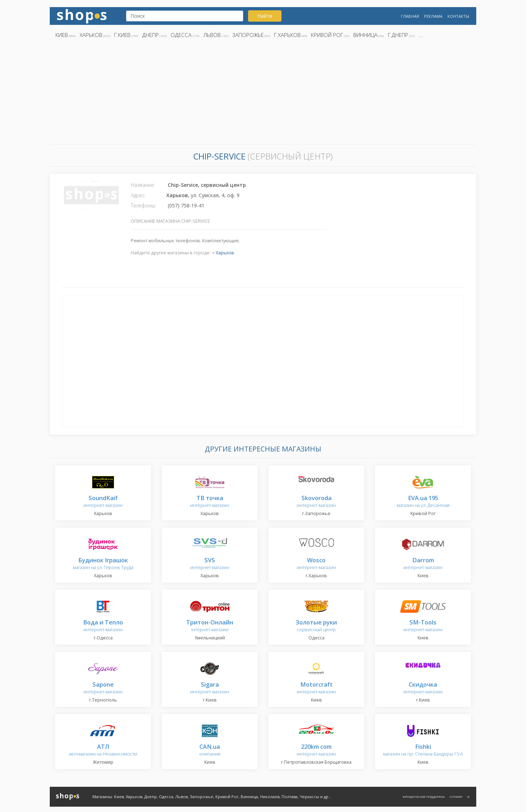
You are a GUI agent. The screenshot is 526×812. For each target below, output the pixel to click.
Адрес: (138, 195)
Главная (410, 16)
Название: (143, 185)
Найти (265, 16)
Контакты (458, 16)
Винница (365, 35)
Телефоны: (143, 205)
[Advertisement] (263, 93)
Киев (62, 35)
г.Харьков (287, 35)
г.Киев (122, 35)
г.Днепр (398, 35)
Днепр (151, 35)
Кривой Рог (327, 35)
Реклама (433, 16)
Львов (212, 35)
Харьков (91, 35)
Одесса (181, 35)
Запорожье (248, 35)
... (421, 35)
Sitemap (456, 797)
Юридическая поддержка (424, 797)
